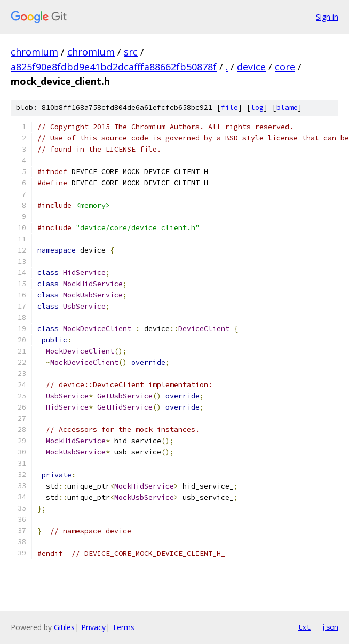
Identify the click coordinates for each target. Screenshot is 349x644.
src (131, 52)
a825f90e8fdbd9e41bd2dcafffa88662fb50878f (114, 67)
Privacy (93, 627)
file (229, 108)
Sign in (327, 17)
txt (304, 627)
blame (287, 108)
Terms (123, 627)
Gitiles (64, 627)
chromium (34, 52)
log (257, 108)
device (251, 67)
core (285, 67)
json (330, 627)
